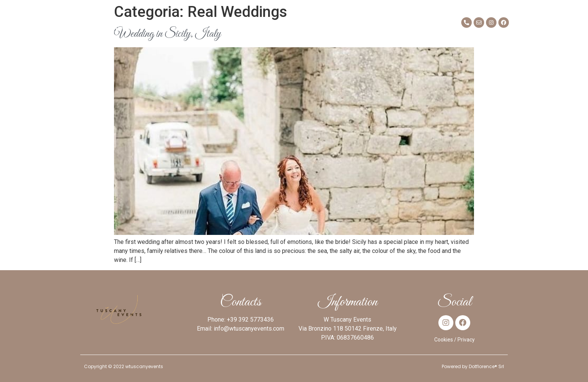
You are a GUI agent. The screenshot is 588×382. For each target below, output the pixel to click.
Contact (415, 22)
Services (247, 22)
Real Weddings (336, 22)
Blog (381, 22)
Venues (287, 22)
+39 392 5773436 (250, 320)
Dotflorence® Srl (486, 366)
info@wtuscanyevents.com (249, 329)
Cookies (444, 340)
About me (164, 22)
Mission (206, 22)
